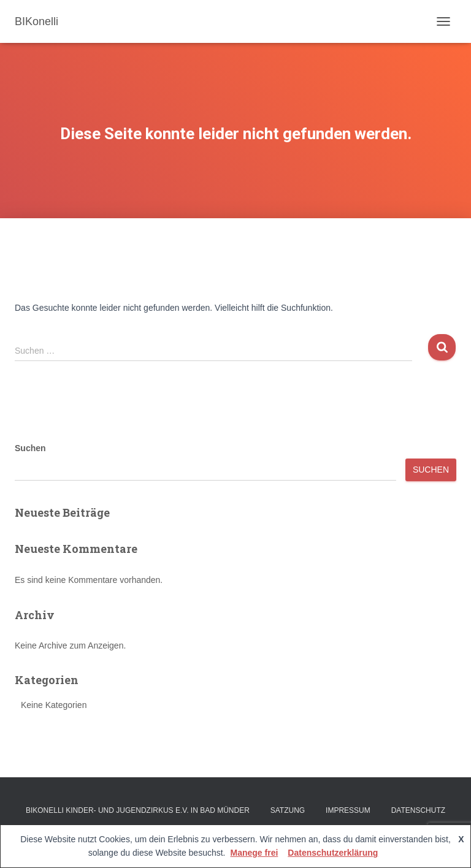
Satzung (288, 810)
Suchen (30, 448)
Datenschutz (418, 810)
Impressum (348, 810)
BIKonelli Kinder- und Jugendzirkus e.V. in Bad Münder (138, 810)
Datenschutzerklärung (333, 853)
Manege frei (255, 853)
